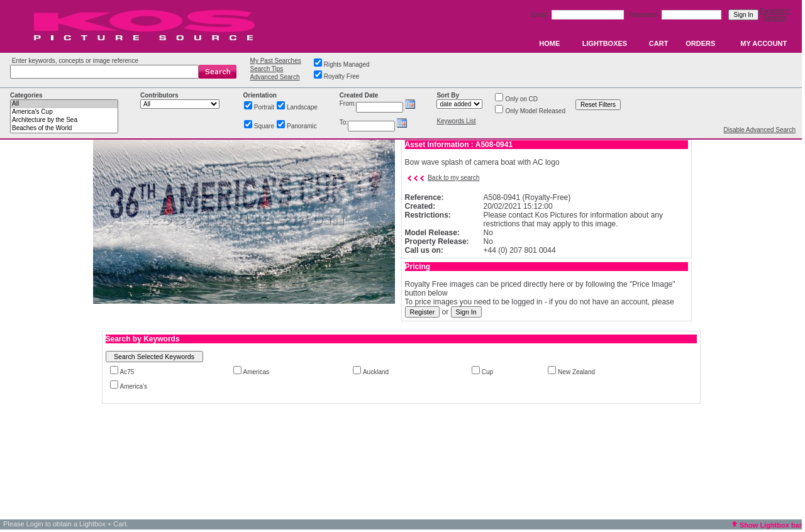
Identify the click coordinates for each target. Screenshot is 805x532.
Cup (487, 372)
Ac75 (127, 372)
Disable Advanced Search (759, 130)
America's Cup (64, 112)
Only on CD (521, 99)
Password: (645, 15)
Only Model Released (535, 111)
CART (659, 43)
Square (264, 126)
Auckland (376, 372)
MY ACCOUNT (763, 43)
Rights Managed (347, 64)
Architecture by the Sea (64, 120)
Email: (541, 15)
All (64, 104)
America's (134, 386)
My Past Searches (276, 61)
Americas (257, 372)
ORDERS (700, 43)
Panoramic (302, 126)
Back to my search (453, 178)
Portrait (264, 107)
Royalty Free (342, 76)
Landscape (302, 107)
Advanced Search (275, 77)
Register (774, 18)
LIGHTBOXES (605, 43)
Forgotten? (775, 11)
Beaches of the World (64, 129)
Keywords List (456, 121)
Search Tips (267, 69)
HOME (549, 43)
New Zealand (576, 372)
